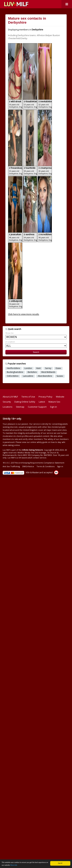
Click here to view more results (24, 314)
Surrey (48, 368)
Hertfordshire (13, 368)
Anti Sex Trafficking (11, 466)
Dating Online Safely (25, 402)
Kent (39, 368)
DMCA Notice (28, 466)
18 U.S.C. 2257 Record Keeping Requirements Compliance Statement (33, 463)
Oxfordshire (13, 376)
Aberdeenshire (45, 376)
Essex (58, 368)
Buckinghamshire (15, 372)
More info (14, 865)
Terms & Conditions (46, 466)
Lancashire (28, 376)
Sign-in (53, 407)
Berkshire (32, 372)
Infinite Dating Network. (33, 450)
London (28, 368)
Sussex (60, 376)
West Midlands (48, 372)
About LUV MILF (10, 397)
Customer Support (37, 407)
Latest (42, 402)
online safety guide (39, 442)
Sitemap (20, 407)
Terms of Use (28, 397)
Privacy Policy (45, 397)
